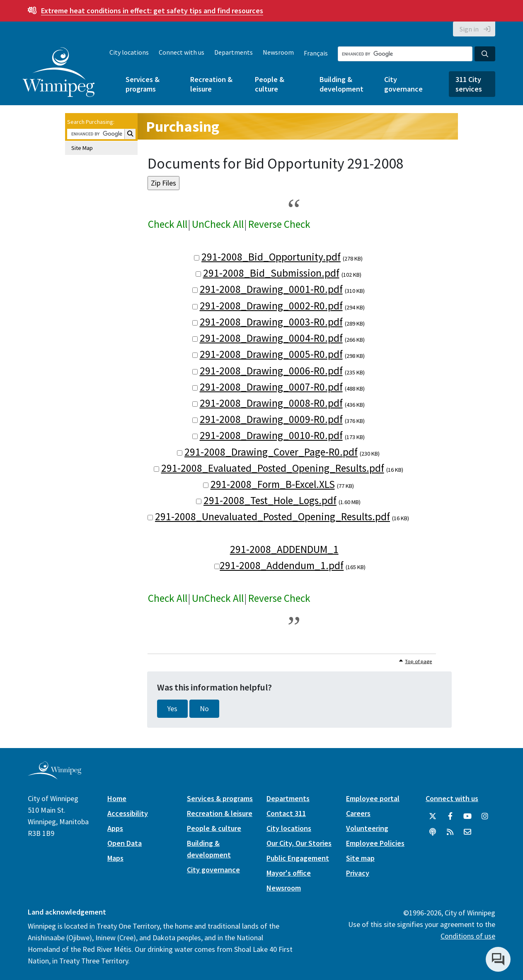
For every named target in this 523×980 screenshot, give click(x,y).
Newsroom (278, 52)
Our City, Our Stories (299, 843)
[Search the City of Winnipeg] (405, 54)
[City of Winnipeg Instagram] (485, 816)
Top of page (418, 661)
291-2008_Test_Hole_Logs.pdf (270, 500)
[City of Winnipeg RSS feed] (450, 832)
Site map (360, 858)
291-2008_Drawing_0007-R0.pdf (271, 387)
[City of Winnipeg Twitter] (433, 816)
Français (316, 53)
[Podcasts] (433, 832)
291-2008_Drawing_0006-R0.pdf (271, 371)
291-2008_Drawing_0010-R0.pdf (271, 435)
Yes (172, 709)
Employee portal (373, 798)
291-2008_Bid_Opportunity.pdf (271, 257)
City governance (403, 84)
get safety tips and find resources (152, 11)
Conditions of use (468, 936)
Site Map (82, 148)
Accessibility (128, 813)
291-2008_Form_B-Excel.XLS (273, 484)
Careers (358, 813)
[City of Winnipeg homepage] (54, 776)
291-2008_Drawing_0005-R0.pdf (271, 354)
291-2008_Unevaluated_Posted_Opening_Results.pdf (272, 517)
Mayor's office (289, 873)
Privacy (358, 873)
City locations (129, 52)
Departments (234, 52)
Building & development (341, 84)
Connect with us (182, 52)
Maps (115, 858)
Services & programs (143, 84)
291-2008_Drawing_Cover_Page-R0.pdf (271, 452)
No (204, 709)
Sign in (469, 29)
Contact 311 (286, 813)
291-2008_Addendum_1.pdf (282, 565)
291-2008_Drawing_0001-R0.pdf (271, 289)
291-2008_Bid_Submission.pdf (271, 273)
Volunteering (367, 828)
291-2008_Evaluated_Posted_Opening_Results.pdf (273, 468)
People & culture (270, 84)
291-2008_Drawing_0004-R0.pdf (271, 338)
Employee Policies (375, 843)
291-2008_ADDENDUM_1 (284, 549)
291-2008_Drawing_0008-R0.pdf (271, 403)
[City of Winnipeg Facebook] (450, 816)
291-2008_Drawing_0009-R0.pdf (271, 419)
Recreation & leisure (211, 84)
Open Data (125, 843)
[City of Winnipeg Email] (467, 832)
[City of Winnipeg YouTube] (467, 816)
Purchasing (183, 127)
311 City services (469, 84)
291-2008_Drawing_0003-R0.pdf (271, 322)
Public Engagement (298, 858)
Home (117, 798)
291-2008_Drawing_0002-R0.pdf (271, 306)
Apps (115, 828)
